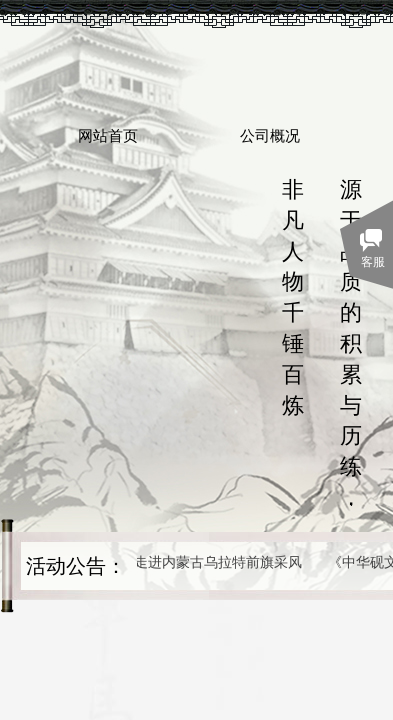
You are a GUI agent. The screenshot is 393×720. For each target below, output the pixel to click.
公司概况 (270, 136)
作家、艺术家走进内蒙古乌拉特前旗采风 (179, 562)
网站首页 (108, 136)
